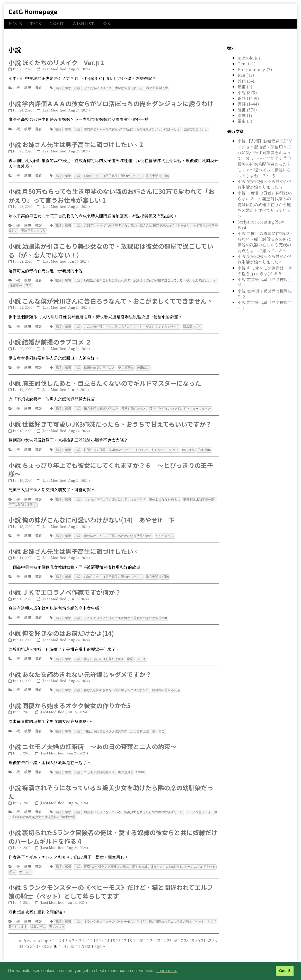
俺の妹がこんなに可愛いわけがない (109, 532)
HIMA (165, 175)
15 (113, 934)
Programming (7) (255, 69)
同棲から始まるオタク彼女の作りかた (110, 727)
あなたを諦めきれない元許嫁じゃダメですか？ (116, 686)
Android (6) (249, 58)
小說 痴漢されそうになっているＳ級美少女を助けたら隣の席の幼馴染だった (111, 787)
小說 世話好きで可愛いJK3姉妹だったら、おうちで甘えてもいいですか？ (110, 421)
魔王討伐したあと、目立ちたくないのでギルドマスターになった (166, 406)
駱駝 (130, 655)
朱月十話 (152, 175)
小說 (17, 88)
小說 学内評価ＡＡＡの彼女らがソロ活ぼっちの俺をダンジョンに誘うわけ (111, 103)
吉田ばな (143, 366)
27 (181, 934)
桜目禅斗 (158, 686)
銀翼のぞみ (38, 920)
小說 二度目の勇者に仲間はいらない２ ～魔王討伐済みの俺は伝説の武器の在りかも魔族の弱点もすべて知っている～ (265, 205)
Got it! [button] (285, 971)
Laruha (139, 767)
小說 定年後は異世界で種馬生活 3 (265, 282)
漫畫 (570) (247, 110)
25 (169, 934)
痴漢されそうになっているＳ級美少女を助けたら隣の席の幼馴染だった (133, 807)
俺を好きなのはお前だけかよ (104, 655)
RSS (106, 24)
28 (186, 934)
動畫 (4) (245, 87)
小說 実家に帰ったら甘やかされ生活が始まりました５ (265, 184)
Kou (164, 614)
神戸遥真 (124, 767)
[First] (20, 934)
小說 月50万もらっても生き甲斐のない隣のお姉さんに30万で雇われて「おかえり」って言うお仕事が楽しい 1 (112, 195)
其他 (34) (246, 81)
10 (84, 934)
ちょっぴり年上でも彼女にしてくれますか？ (115, 497)
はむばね (188, 447)
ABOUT (57, 24)
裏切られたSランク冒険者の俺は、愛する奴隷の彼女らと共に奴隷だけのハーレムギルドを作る (150, 861)
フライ (206, 807)
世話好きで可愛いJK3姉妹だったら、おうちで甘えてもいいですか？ (131, 447)
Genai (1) (247, 64)
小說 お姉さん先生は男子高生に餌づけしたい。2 (76, 144)
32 (209, 934)
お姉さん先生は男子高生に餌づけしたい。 (113, 175)
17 (124, 934)
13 (101, 934)
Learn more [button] (167, 971)
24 (164, 934)
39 (49, 939)
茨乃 (29, 284)
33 (215, 934)
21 (147, 934)
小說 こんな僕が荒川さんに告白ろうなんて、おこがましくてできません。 (111, 299)
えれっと (137, 88)
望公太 (154, 497)
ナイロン (25, 866)
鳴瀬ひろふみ (109, 406)
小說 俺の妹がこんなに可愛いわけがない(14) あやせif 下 (91, 516)
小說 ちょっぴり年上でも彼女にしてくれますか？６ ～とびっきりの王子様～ (111, 467)
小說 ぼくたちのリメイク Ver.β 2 (56, 62)
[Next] (91, 939)
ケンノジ (192, 807)
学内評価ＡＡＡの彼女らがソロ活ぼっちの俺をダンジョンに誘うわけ (132, 129)
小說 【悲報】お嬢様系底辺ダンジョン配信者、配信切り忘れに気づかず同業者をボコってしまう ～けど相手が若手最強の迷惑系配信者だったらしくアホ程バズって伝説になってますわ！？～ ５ (265, 158)
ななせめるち (171, 497)
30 (198, 934)
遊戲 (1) (245, 115)
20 (141, 934)
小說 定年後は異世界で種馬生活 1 (265, 305)
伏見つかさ (144, 532)
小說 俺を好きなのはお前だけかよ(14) (61, 629)
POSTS (15, 24)
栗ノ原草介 (126, 366)
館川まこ (158, 727)
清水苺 (188, 325)
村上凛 (144, 727)
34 (21, 939)
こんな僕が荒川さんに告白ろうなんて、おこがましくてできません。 (132, 325)
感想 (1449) (248, 98)
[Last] (104, 939)
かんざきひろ (165, 532)
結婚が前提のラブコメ (99, 366)
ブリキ (141, 655)
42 (66, 939)
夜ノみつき (57, 920)
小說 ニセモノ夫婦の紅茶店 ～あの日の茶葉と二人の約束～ (92, 741)
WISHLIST (83, 24)
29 (192, 934)
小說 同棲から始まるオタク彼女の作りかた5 (70, 701)
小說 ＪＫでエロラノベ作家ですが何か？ (65, 588)
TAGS (36, 24)
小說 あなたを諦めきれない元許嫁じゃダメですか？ (80, 670)
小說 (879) (247, 93)
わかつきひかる (147, 614)
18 (130, 934)
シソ (199, 325)
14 (107, 934)
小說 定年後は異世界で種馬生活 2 (265, 294)
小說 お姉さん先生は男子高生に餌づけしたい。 (74, 548)
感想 (28, 88)
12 (96, 934)
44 (78, 939)
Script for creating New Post (261, 225)
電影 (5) (245, 121)
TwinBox (204, 447)
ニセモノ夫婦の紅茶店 (99, 767)
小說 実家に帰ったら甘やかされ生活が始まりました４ (265, 259)
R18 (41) (246, 75)
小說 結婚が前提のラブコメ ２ (50, 340)
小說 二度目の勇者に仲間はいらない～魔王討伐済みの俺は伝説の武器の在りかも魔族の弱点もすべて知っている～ (265, 242)
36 (32, 939)
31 (203, 934)
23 (158, 934)
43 (72, 939)
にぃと (203, 129)
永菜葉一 (16, 284)
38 (44, 939)
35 (27, 939)
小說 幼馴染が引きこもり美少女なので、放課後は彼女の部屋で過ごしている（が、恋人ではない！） (111, 249)
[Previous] (37, 934)
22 (152, 934)
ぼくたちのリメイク (98, 88)
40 (79, 939)
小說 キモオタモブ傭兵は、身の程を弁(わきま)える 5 (265, 271)
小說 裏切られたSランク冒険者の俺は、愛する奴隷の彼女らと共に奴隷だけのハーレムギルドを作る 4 (113, 831)
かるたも (174, 686)
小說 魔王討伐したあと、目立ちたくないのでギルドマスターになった (105, 381)
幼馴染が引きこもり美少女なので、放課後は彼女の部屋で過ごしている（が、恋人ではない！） (150, 279)
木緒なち (121, 88)
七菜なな (189, 129)
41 (61, 939)
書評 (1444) (248, 104)
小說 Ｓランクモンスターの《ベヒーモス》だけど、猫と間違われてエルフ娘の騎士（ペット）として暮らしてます (111, 885)
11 (90, 934)
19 (135, 934)
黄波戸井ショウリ (33, 230)
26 (175, 934)
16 (118, 934)
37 (38, 939)
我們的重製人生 (157, 88)
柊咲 (13, 866)
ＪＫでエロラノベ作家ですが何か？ (109, 614)
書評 (38, 88)
